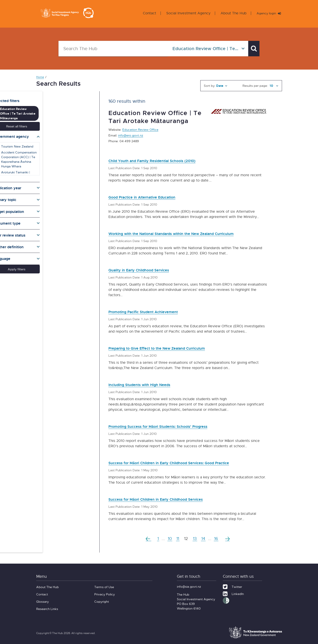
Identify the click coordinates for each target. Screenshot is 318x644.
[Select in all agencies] (204, 49)
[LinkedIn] (233, 593)
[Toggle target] (62, 203)
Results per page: (255, 86)
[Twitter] (232, 586)
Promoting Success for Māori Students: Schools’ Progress (171, 426)
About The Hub (230, 13)
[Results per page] (273, 86)
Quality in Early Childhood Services (146, 270)
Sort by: (210, 86)
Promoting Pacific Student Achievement (152, 312)
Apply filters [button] (62, 261)
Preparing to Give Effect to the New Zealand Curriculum (169, 348)
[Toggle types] (62, 215)
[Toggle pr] (62, 227)
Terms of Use (104, 587)
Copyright (102, 601)
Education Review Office (140, 130)
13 (195, 539)
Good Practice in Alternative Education (151, 197)
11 (177, 539)
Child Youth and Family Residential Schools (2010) (163, 160)
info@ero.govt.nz (131, 135)
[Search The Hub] (111, 49)
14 (205, 539)
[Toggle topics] (62, 191)
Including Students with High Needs (147, 384)
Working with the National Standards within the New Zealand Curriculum (187, 233)
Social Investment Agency (185, 13)
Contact (146, 13)
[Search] (252, 49)
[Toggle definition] (62, 239)
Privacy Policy (105, 594)
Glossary (43, 601)
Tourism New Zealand (60, 138)
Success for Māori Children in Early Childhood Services (167, 499)
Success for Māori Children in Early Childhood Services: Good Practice (184, 463)
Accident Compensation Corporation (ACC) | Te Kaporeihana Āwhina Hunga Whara (64, 151)
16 (218, 539)
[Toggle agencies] (62, 128)
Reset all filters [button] (62, 118)
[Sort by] (222, 86)
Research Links (47, 609)
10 (168, 539)
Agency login (267, 13)
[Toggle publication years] (62, 180)
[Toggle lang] (62, 250)
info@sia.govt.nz (189, 586)
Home (40, 77)
